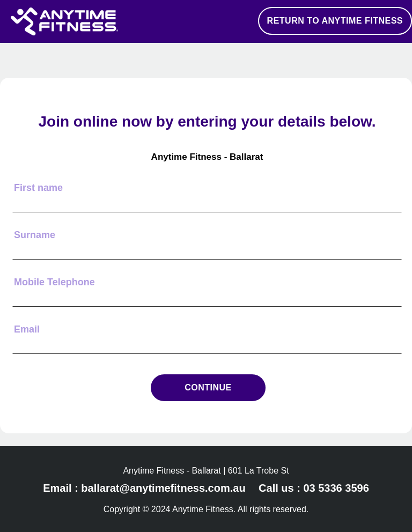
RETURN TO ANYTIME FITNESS (335, 21)
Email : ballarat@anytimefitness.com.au (144, 488)
